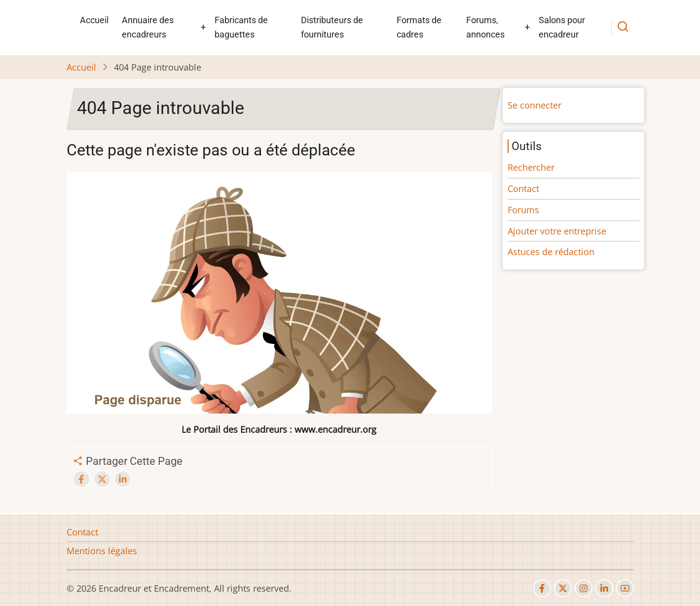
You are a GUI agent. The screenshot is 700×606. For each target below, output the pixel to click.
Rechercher (531, 167)
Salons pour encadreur (562, 27)
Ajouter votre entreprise (557, 231)
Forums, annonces (485, 27)
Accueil (94, 20)
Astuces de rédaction (551, 252)
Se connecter (534, 105)
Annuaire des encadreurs (148, 27)
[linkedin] (604, 588)
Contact (523, 189)
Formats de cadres (419, 27)
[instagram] (584, 588)
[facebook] (542, 588)
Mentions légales (102, 551)
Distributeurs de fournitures (332, 27)
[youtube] (625, 588)
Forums (523, 210)
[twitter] (563, 588)
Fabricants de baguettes (241, 27)
